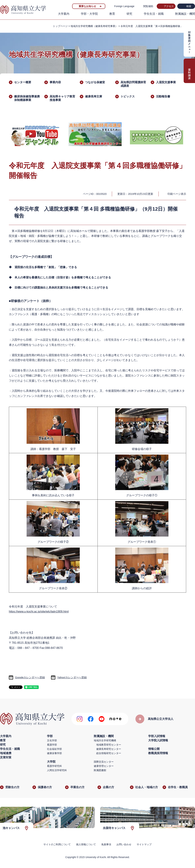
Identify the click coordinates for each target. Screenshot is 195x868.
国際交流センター (104, 762)
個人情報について (86, 844)
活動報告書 (163, 96)
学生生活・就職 (154, 14)
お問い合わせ (124, 844)
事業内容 (55, 82)
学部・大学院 (89, 14)
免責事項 (106, 844)
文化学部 (52, 740)
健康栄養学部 (54, 753)
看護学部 (52, 745)
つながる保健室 (95, 82)
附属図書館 (100, 770)
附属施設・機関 (185, 14)
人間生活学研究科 (57, 770)
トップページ (60, 26)
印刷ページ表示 (177, 194)
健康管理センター (104, 766)
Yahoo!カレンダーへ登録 (72, 677)
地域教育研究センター (109, 745)
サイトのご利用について (57, 844)
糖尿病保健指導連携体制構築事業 (27, 98)
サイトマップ (144, 844)
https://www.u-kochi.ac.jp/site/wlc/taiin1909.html (39, 612)
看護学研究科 (54, 766)
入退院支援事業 (166, 82)
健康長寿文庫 (94, 96)
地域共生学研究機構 (105, 740)
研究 (129, 14)
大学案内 (64, 14)
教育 (112, 14)
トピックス (128, 96)
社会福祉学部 (54, 749)
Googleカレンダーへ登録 (30, 677)
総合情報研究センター (109, 753)
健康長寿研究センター (109, 749)
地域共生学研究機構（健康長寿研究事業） (94, 26)
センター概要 (23, 82)
